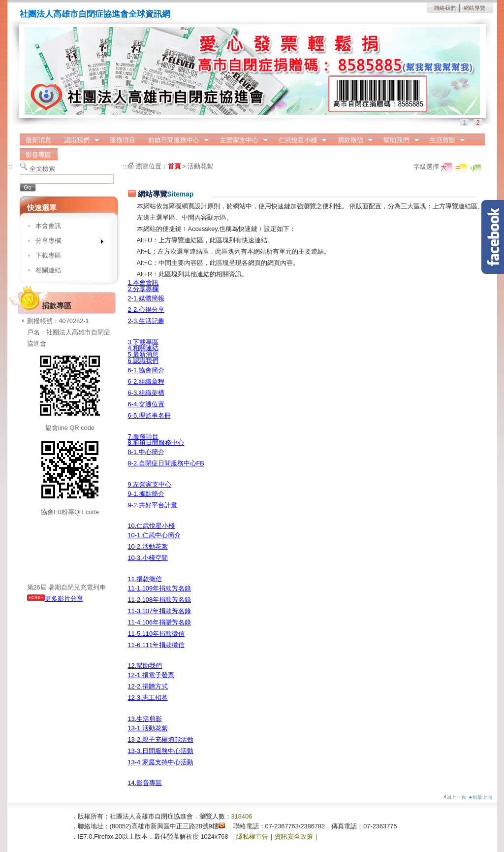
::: (10, 166)
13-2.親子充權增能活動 (161, 739)
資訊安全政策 (294, 836)
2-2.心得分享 (146, 310)
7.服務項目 (143, 437)
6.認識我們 (143, 361)
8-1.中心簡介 (146, 452)
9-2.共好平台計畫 (153, 505)
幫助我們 (398, 140)
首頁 (174, 166)
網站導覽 (474, 8)
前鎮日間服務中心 (175, 140)
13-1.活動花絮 (148, 728)
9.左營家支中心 (150, 484)
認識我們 (78, 140)
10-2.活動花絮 (148, 546)
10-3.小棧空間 (148, 558)
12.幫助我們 (145, 666)
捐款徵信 (352, 140)
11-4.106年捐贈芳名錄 (160, 622)
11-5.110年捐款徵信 (157, 634)
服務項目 (123, 140)
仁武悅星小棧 (299, 140)
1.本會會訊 (143, 282)
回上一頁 (455, 797)
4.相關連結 (143, 348)
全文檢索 (42, 169)
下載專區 (48, 255)
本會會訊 (48, 226)
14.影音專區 (145, 783)
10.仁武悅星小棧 (152, 526)
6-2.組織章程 (146, 381)
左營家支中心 (241, 140)
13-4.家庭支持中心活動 (161, 762)
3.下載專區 (143, 342)
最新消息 (38, 140)
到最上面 (480, 797)
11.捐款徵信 (145, 579)
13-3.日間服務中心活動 (161, 751)
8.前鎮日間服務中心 (156, 442)
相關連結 (48, 270)
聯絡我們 (445, 8)
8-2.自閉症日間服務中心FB (166, 463)
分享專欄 (66, 243)
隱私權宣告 (252, 836)
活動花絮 (200, 166)
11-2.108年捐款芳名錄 (160, 600)
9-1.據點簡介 (146, 494)
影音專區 (38, 155)
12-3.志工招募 (148, 698)
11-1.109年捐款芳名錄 (160, 588)
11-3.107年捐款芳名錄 (160, 611)
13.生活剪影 (145, 719)
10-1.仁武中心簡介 (154, 535)
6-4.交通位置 (146, 404)
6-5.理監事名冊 (149, 415)
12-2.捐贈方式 (148, 686)
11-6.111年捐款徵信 (157, 645)
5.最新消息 (143, 354)
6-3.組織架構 (146, 393)
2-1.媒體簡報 (146, 298)
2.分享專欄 (143, 289)
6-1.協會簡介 (146, 370)
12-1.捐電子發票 (151, 675)
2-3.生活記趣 (146, 321)
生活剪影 (444, 140)
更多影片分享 (55, 599)
